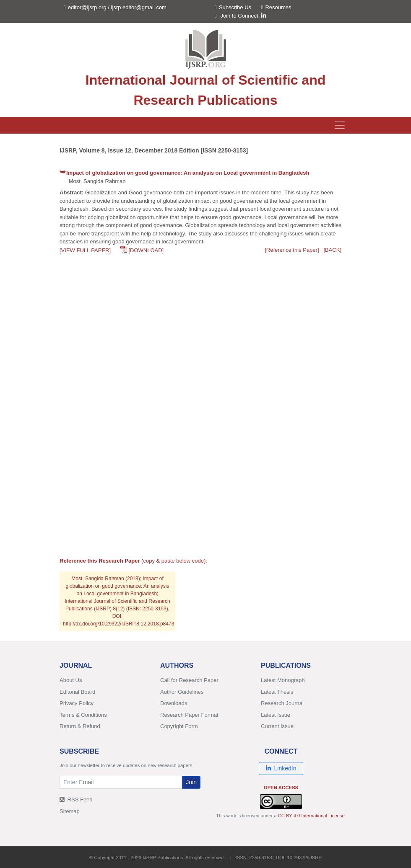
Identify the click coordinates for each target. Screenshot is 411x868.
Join (191, 782)
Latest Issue (276, 715)
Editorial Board (77, 692)
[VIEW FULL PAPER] (85, 250)
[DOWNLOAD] (146, 250)
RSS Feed (76, 800)
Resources (276, 7)
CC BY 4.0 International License (311, 816)
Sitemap (70, 811)
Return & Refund (80, 726)
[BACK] (332, 250)
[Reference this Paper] (292, 250)
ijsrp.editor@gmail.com (139, 7)
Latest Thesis (277, 692)
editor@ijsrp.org (87, 7)
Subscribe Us (233, 7)
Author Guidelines (182, 692)
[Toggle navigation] (340, 125)
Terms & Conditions (83, 715)
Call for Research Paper (189, 680)
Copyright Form (179, 726)
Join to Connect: (243, 16)
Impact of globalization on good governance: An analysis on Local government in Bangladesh (188, 173)
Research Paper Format (189, 715)
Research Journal (282, 703)
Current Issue (277, 726)
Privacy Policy (77, 703)
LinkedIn (281, 768)
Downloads (174, 703)
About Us (71, 680)
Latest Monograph (283, 680)
